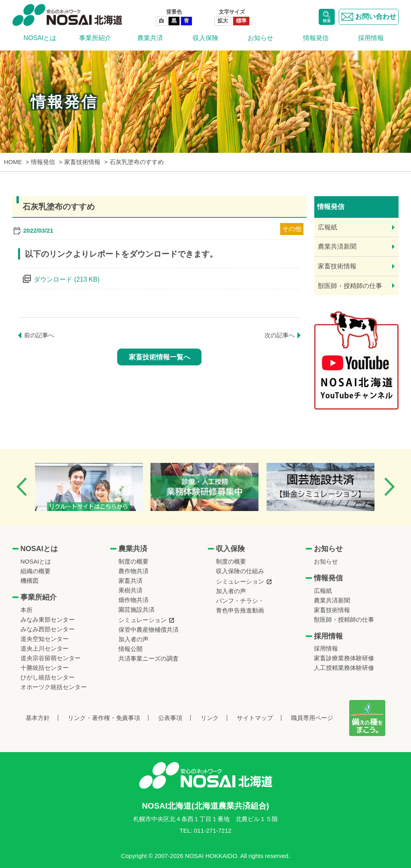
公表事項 (170, 718)
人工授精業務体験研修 (344, 668)
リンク (210, 718)
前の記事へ (39, 335)
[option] (90, 487)
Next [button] (389, 487)
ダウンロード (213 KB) (67, 279)
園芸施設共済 (136, 609)
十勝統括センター (45, 668)
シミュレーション (142, 620)
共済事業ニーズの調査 (149, 658)
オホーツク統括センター (54, 687)
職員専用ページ (312, 718)
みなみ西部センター (48, 629)
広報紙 (328, 227)
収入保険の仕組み (240, 571)
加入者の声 (133, 639)
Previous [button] (22, 487)
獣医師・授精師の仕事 (350, 286)
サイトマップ (255, 718)
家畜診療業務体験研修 (344, 658)
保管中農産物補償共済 (149, 630)
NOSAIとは (40, 38)
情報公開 (130, 649)
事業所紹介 (95, 38)
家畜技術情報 (337, 266)
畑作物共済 (133, 600)
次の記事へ (280, 335)
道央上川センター (45, 648)
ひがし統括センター (48, 677)
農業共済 (150, 38)
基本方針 (38, 718)
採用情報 (371, 38)
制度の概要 (133, 561)
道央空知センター (45, 639)
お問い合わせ (369, 17)
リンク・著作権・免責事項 (104, 718)
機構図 (30, 581)
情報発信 (316, 38)
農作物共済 (133, 571)
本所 (26, 610)
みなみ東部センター (48, 620)
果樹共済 (130, 590)
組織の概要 (36, 571)
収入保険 (205, 38)
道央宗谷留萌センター (51, 658)
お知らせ (260, 38)
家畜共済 (130, 581)
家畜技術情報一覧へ (160, 357)
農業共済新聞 (337, 246)
